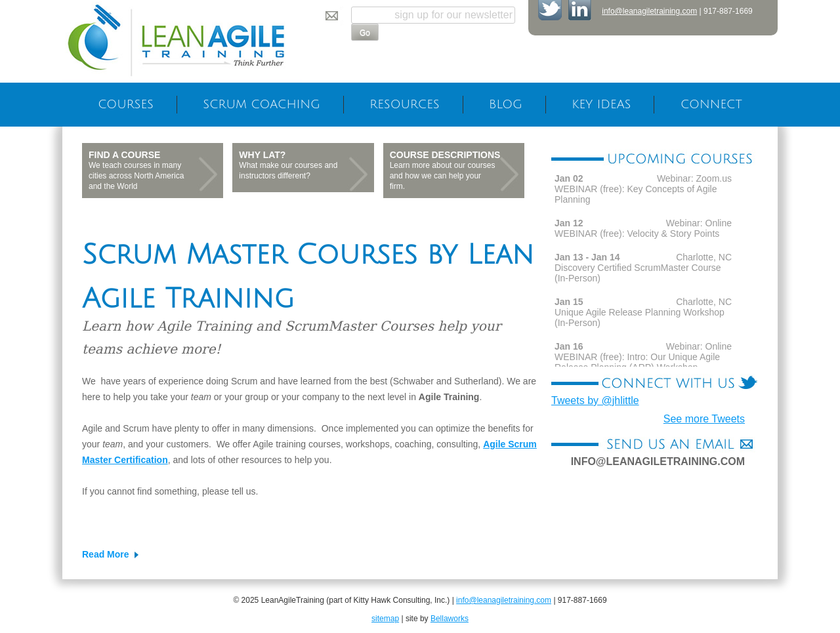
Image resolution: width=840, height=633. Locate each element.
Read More (106, 554)
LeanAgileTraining (182, 41)
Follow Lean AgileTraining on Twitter (550, 10)
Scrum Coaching (262, 104)
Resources (404, 104)
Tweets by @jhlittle (595, 400)
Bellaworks (450, 619)
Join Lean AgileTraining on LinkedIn (580, 10)
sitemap (385, 619)
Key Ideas (601, 104)
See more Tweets (704, 419)
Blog (506, 104)
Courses (126, 104)
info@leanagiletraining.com (649, 11)
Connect (711, 104)
